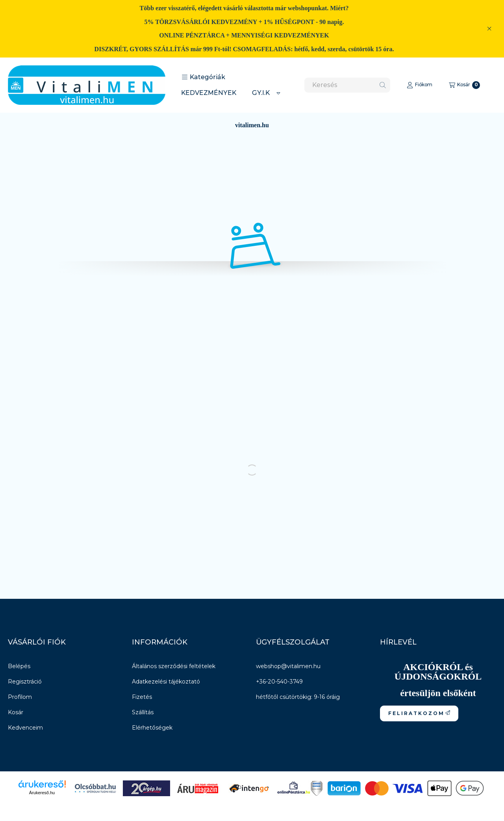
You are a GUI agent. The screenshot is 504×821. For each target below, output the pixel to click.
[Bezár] (489, 29)
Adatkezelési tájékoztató (166, 682)
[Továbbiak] (278, 93)
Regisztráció (25, 682)
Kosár (16, 712)
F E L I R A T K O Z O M (419, 713)
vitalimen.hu (252, 125)
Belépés (19, 666)
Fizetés (142, 697)
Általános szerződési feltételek (174, 666)
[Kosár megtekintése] (464, 85)
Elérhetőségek (152, 728)
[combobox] (347, 85)
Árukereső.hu (42, 793)
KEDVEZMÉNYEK (209, 93)
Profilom (20, 697)
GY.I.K (261, 93)
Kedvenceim (25, 728)
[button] (203, 77)
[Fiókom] (420, 85)
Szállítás (143, 712)
